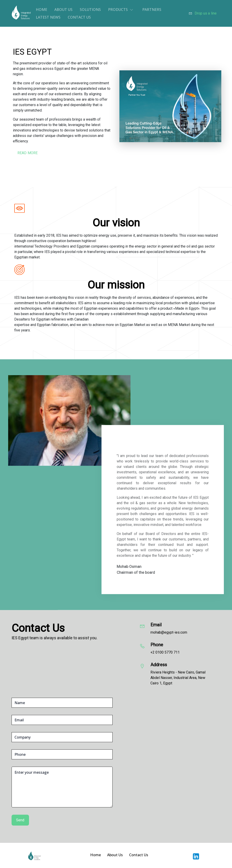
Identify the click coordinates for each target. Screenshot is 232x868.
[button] (122, 10)
